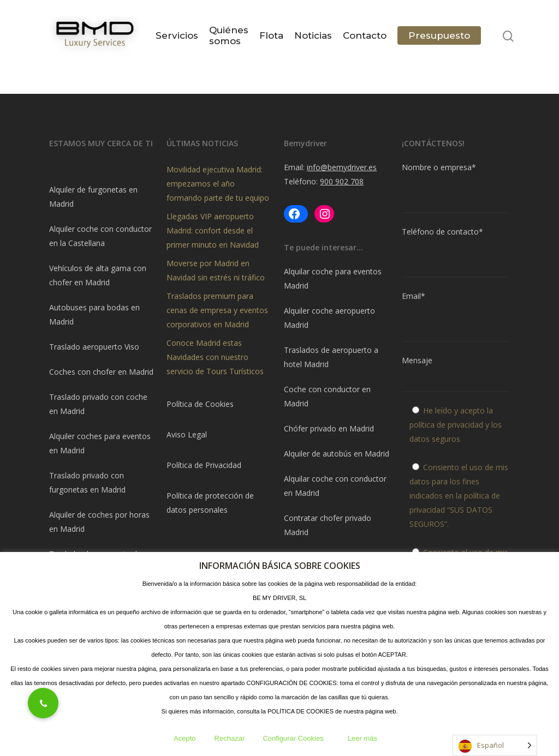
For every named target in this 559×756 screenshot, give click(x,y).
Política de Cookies (200, 404)
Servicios (177, 36)
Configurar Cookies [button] (293, 738)
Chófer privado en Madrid (329, 428)
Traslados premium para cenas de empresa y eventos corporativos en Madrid (217, 310)
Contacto (365, 36)
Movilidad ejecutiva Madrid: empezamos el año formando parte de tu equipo (218, 184)
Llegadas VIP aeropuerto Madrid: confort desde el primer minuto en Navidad (213, 230)
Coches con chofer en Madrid (101, 372)
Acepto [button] (185, 738)
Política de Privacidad (204, 465)
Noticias (313, 36)
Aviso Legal (187, 434)
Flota (271, 36)
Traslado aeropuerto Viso (94, 347)
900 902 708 (342, 181)
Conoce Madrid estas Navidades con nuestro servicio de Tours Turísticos (215, 357)
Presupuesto (439, 36)
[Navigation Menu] (538, 36)
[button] (43, 703)
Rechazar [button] (230, 738)
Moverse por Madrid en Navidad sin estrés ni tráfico (216, 270)
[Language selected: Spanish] (495, 745)
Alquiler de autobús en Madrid (337, 454)
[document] (103, 167)
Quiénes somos (229, 36)
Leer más (362, 738)
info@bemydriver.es (342, 167)
